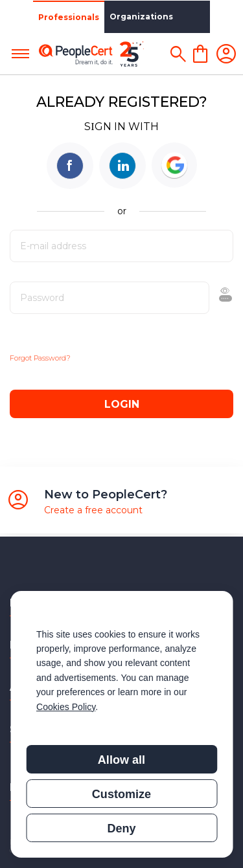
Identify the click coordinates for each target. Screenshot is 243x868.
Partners (170, 17)
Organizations (108, 17)
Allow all (121, 760)
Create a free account (93, 510)
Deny (121, 829)
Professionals (36, 17)
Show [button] (192, 298)
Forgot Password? (40, 358)
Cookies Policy (66, 707)
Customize (121, 794)
